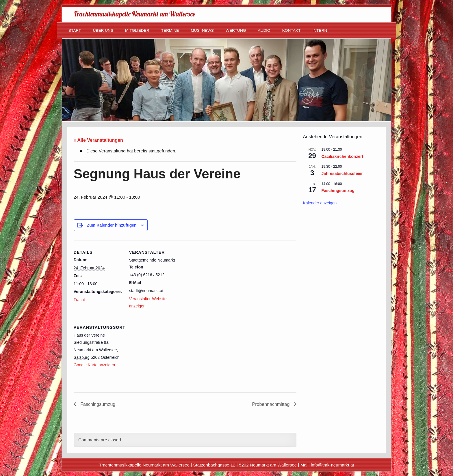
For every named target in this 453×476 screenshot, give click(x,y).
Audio (264, 30)
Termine (170, 30)
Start (75, 30)
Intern (320, 30)
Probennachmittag (271, 404)
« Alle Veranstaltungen (98, 140)
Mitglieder (137, 30)
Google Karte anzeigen (94, 365)
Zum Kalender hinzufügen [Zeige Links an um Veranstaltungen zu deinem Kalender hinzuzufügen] (112, 225)
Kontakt (292, 30)
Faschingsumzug (97, 404)
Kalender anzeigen (320, 203)
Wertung (236, 30)
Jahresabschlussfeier (342, 173)
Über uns (103, 30)
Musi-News (202, 30)
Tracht (79, 300)
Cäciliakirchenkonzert (342, 156)
